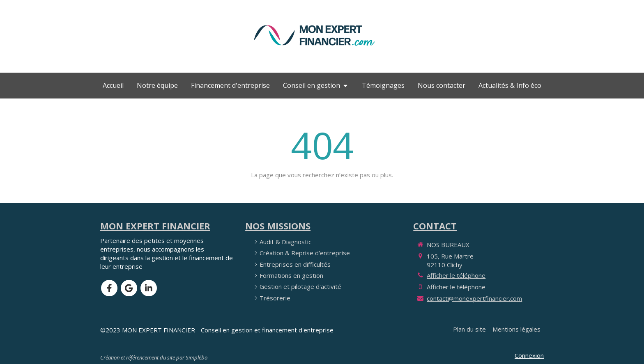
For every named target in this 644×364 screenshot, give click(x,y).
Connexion (529, 355)
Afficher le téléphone (456, 275)
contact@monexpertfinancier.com (474, 298)
